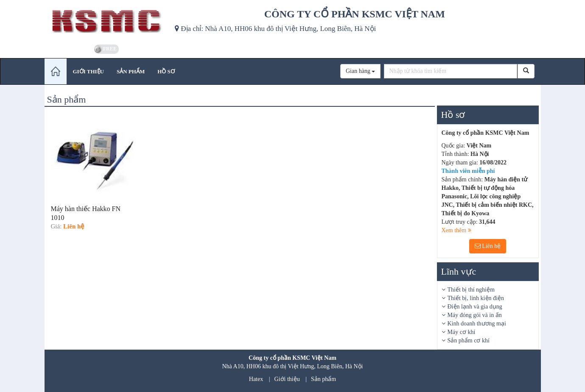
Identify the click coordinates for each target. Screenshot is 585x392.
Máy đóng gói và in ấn (475, 315)
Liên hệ (488, 246)
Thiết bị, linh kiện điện (476, 298)
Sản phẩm (323, 379)
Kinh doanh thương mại (477, 324)
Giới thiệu (287, 379)
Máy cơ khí (462, 332)
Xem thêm (456, 230)
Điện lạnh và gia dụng (475, 307)
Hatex (256, 379)
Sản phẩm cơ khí (469, 341)
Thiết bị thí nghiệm (471, 290)
